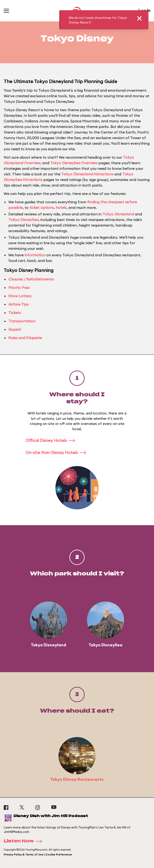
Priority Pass (19, 287)
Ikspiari (15, 329)
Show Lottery (20, 296)
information (35, 255)
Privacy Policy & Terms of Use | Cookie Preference (38, 855)
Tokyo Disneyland (118, 214)
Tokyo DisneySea (23, 220)
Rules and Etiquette (25, 338)
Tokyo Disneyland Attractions (87, 174)
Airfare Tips (18, 304)
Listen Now (24, 841)
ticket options (42, 207)
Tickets (15, 313)
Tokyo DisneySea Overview (74, 163)
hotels (61, 207)
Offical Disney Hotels (52, 440)
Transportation (22, 321)
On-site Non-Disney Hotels (57, 452)
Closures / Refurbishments (31, 279)
